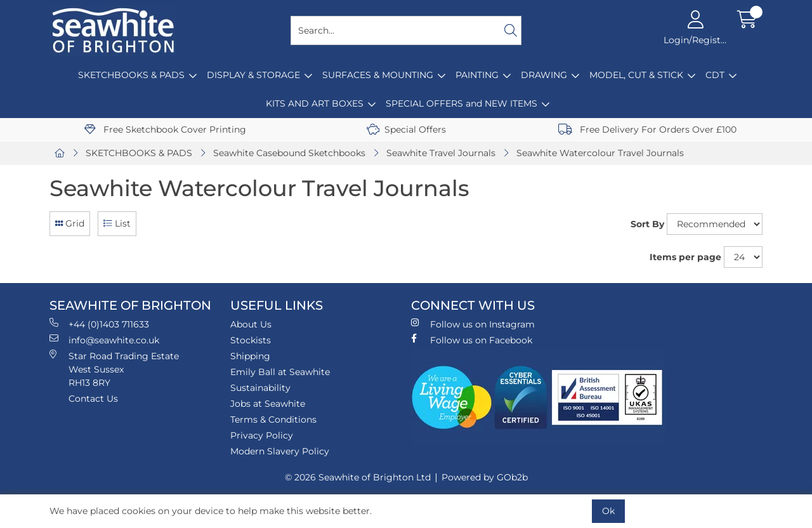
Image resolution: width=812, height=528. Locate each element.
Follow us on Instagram (473, 324)
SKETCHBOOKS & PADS (131, 75)
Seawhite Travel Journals (441, 153)
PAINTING (477, 75)
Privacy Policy (262, 435)
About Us (251, 324)
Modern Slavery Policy (280, 451)
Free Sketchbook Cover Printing (165, 129)
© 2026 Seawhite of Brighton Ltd (358, 477)
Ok (608, 511)
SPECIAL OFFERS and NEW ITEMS (462, 103)
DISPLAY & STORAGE (253, 75)
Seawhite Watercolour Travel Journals (600, 153)
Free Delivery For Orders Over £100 (647, 129)
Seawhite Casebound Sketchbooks (289, 153)
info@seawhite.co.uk (104, 340)
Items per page (685, 257)
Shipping (250, 356)
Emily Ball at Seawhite (280, 372)
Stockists (251, 340)
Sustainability (260, 388)
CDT (715, 75)
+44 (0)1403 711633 (99, 324)
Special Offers (406, 129)
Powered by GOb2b (485, 477)
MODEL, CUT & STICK (636, 75)
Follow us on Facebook (472, 340)
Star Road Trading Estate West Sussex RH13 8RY (114, 369)
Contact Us (93, 399)
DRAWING (544, 75)
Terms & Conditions (273, 419)
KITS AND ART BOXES (315, 103)
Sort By (647, 224)
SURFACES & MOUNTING (378, 75)
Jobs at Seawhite (268, 404)
